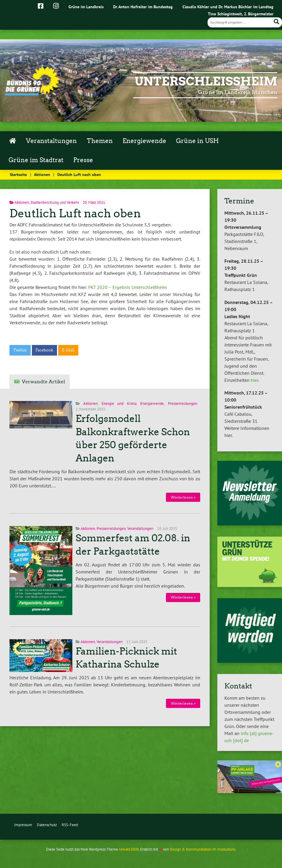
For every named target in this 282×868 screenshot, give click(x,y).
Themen (100, 141)
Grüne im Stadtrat (36, 160)
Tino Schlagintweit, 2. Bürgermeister (241, 14)
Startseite (18, 174)
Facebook (44, 350)
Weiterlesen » (183, 497)
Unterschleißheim (206, 81)
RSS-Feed (70, 825)
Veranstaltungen (51, 141)
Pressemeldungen (183, 403)
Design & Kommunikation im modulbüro (203, 849)
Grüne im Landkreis (86, 7)
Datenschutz (47, 825)
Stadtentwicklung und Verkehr (55, 202)
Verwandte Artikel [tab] (43, 382)
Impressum (23, 825)
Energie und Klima (119, 403)
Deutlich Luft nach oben (75, 213)
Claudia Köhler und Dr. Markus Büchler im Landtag (228, 7)
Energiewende (144, 141)
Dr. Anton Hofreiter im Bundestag (143, 7)
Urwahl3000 (129, 849)
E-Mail (68, 350)
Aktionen (42, 174)
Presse (83, 160)
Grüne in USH (197, 141)
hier (254, 380)
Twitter (20, 350)
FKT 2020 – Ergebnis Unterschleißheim (128, 287)
